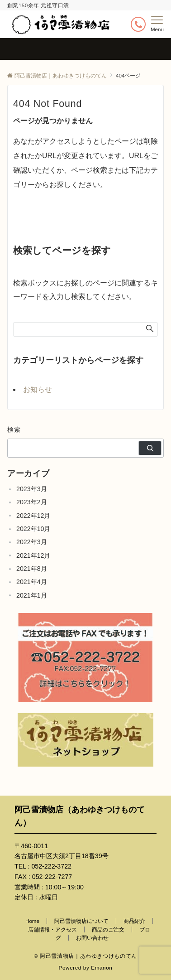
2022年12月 (33, 516)
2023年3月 (32, 489)
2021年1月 (32, 595)
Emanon (102, 968)
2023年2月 (32, 502)
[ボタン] (138, 24)
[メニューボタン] (157, 24)
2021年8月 (32, 569)
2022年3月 (32, 542)
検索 (14, 430)
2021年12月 (33, 555)
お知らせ (38, 389)
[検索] (150, 448)
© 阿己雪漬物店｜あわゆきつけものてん (85, 956)
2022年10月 (33, 529)
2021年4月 (32, 582)
